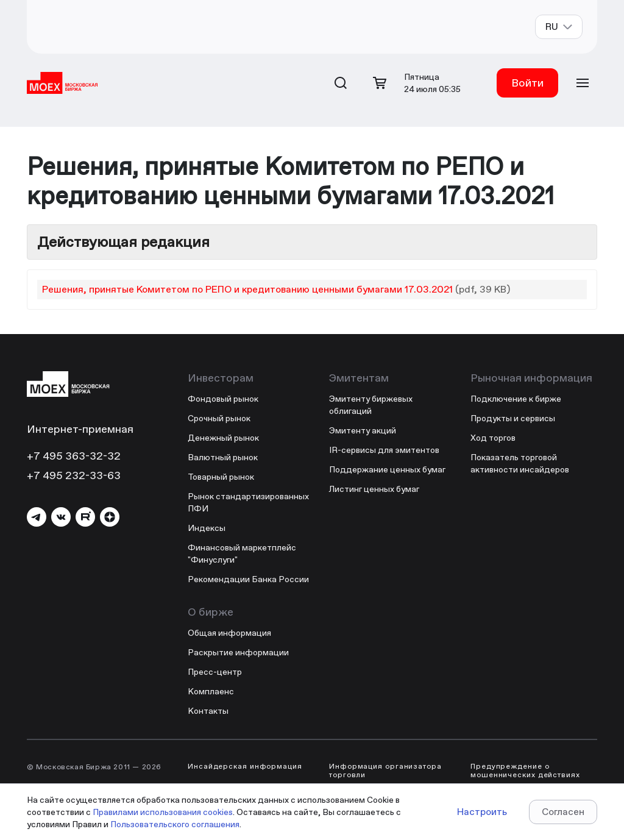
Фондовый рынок (223, 399)
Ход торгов (493, 438)
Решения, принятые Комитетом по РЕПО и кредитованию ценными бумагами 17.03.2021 (247, 289)
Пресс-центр (215, 672)
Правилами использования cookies (163, 812)
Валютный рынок (223, 457)
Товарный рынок (221, 477)
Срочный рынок (219, 418)
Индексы (207, 528)
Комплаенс (211, 691)
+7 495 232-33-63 (74, 475)
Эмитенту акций (363, 430)
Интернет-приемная (80, 429)
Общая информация (229, 633)
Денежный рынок (223, 438)
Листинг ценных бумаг (374, 489)
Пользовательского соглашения (175, 824)
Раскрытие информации (238, 652)
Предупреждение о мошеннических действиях (525, 771)
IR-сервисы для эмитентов (384, 450)
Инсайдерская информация (245, 766)
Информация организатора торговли (385, 771)
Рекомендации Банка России (248, 579)
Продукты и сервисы (513, 418)
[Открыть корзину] (380, 83)
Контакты (208, 711)
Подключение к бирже (516, 399)
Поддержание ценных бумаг (387, 469)
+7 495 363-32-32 (74, 456)
